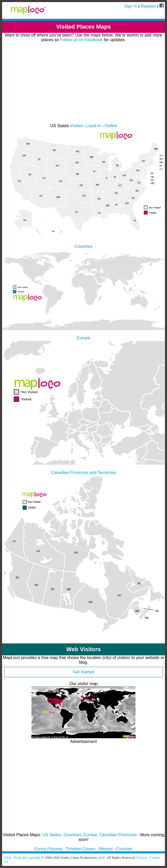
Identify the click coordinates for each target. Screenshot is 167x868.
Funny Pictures (49, 849)
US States (52, 835)
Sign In (131, 6)
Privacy (142, 857)
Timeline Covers (81, 849)
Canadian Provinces (118, 835)
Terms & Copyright (27, 857)
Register (148, 6)
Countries (72, 835)
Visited (76, 126)
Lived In (94, 126)
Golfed (111, 126)
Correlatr (124, 849)
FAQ (8, 857)
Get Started (83, 672)
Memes (106, 849)
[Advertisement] (83, 83)
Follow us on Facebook (81, 40)
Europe (90, 835)
